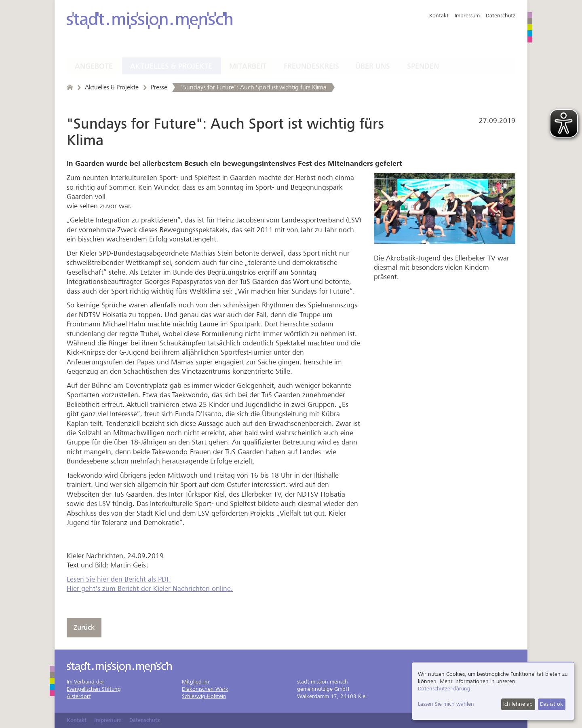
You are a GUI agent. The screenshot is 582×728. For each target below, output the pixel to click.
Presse (159, 87)
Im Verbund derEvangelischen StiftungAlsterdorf (94, 689)
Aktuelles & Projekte (171, 66)
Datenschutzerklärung (444, 689)
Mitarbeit (248, 66)
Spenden (423, 66)
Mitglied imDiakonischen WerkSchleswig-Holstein (205, 689)
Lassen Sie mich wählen (446, 704)
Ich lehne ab (518, 704)
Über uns (373, 66)
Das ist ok (551, 704)
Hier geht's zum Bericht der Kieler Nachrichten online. (150, 589)
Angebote (94, 66)
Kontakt (439, 16)
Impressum (467, 16)
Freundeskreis (311, 66)
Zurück (84, 627)
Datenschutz (501, 16)
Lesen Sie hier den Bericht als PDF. (119, 579)
